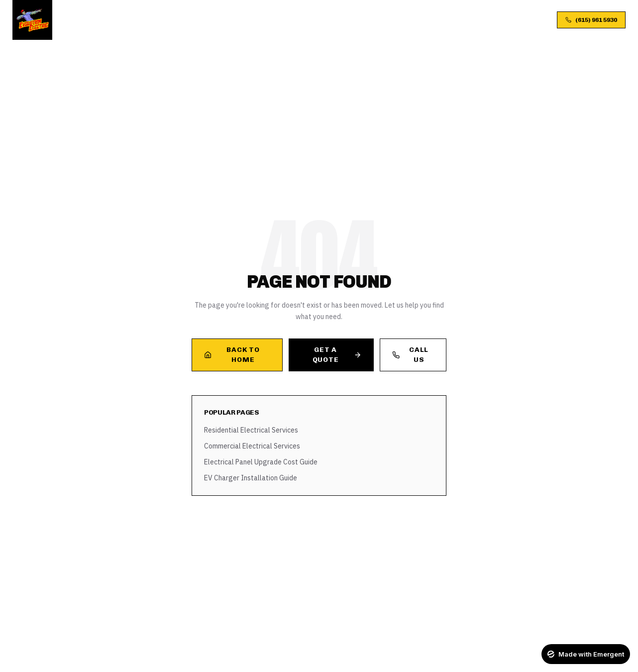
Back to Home (232, 355)
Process (274, 20)
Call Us (410, 355)
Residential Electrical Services (251, 430)
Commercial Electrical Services (252, 446)
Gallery (317, 20)
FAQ (381, 20)
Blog (353, 20)
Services (196, 20)
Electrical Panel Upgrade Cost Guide (261, 462)
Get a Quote (337, 355)
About (235, 20)
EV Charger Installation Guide (251, 478)
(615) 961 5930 (591, 20)
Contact (415, 20)
